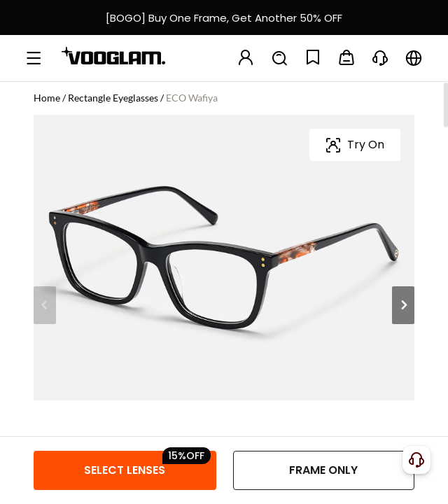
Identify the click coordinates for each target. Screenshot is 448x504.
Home (47, 98)
